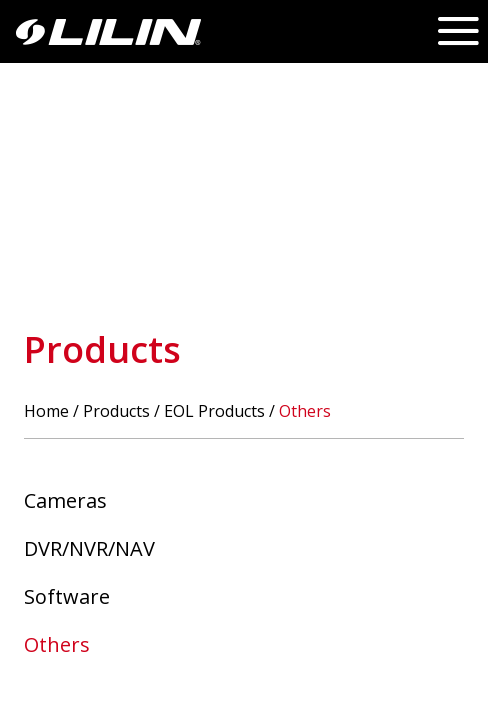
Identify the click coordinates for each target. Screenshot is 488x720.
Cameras (65, 500)
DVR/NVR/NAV (89, 548)
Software (67, 596)
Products (116, 411)
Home (46, 411)
